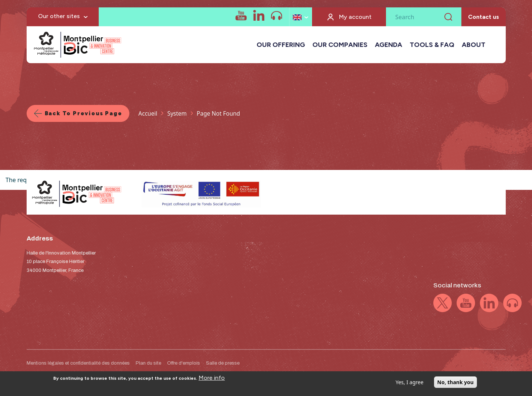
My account (355, 17)
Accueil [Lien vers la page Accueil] (148, 113)
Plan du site (148, 363)
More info (212, 380)
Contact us (484, 17)
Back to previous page (84, 113)
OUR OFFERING (281, 45)
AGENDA (389, 45)
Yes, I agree (409, 384)
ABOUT (474, 45)
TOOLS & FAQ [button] (432, 45)
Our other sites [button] (59, 16)
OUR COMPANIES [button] (340, 45)
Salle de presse (223, 363)
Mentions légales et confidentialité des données (78, 363)
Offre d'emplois (184, 363)
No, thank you (456, 384)
